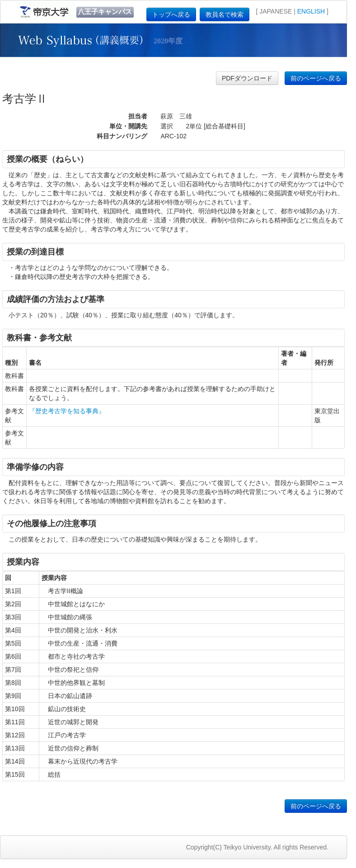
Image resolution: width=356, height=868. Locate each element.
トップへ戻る (171, 14)
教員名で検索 (225, 14)
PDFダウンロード (247, 78)
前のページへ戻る (316, 78)
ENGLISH (311, 11)
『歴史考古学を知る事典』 (67, 411)
